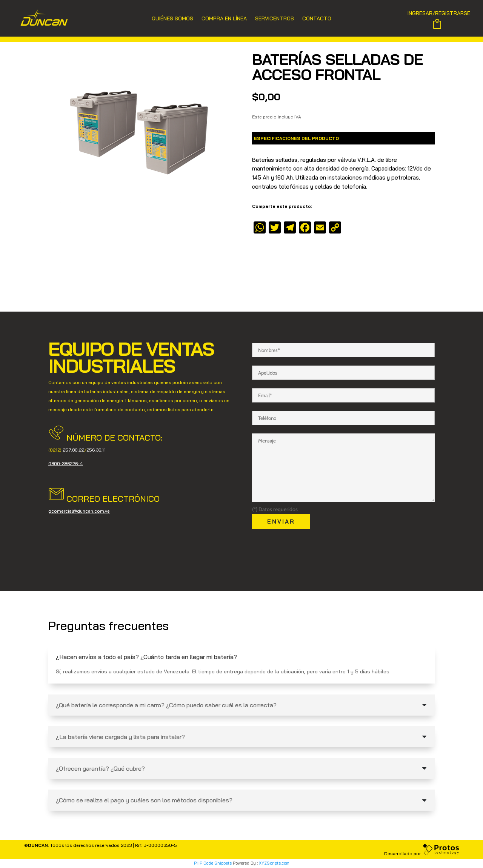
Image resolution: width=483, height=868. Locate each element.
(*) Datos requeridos (275, 509)
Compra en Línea (224, 19)
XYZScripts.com (274, 863)
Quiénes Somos (172, 19)
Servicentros (275, 19)
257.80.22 (73, 450)
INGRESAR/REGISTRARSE (439, 14)
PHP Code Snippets (213, 863)
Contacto (317, 19)
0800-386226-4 (66, 463)
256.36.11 (96, 450)
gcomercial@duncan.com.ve (79, 511)
